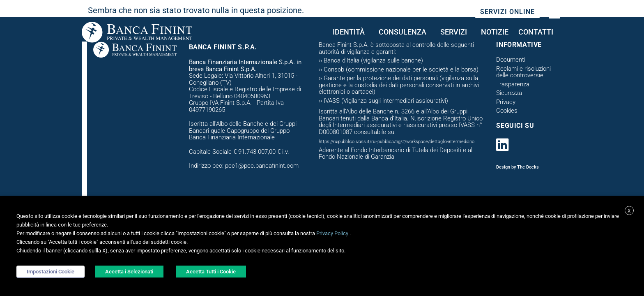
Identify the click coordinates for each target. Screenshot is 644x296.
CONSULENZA (405, 32)
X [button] (629, 211)
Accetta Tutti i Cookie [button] (211, 272)
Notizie (495, 32)
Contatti (538, 32)
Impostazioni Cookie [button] (51, 272)
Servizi (456, 32)
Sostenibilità (435, 12)
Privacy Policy (332, 233)
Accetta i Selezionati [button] (129, 272)
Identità (351, 32)
